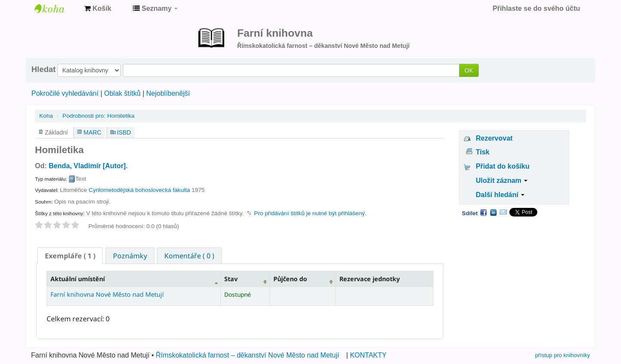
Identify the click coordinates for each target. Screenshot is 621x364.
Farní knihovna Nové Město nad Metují (56, 9)
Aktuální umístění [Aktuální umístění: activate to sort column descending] (78, 279)
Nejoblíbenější (168, 93)
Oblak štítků (122, 93)
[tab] (70, 256)
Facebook (483, 212)
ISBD (124, 132)
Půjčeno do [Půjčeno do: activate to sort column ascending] (290, 279)
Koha (46, 116)
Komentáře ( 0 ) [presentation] (189, 256)
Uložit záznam (502, 180)
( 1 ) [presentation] (70, 256)
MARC (93, 132)
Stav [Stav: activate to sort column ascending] (231, 279)
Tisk (483, 152)
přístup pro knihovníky (563, 355)
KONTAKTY (368, 355)
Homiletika (99, 116)
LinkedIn (493, 212)
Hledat (44, 69)
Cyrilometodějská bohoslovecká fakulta (140, 190)
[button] (98, 9)
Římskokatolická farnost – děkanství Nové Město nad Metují (247, 355)
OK (469, 70)
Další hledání (500, 195)
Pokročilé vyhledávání (65, 93)
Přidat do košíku (502, 166)
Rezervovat (494, 138)
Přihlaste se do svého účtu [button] (536, 8)
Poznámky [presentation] (130, 256)
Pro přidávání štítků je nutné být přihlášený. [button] (310, 213)
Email (503, 212)
